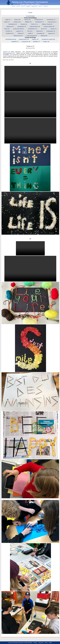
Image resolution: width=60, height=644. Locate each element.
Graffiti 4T (30, 33)
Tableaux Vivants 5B (47, 24)
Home (13, 6)
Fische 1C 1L (34, 24)
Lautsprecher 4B (26, 42)
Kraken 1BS (17, 20)
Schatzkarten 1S (51, 20)
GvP (18, 6)
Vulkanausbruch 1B (35, 26)
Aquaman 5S (52, 33)
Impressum (41, 643)
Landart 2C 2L (20, 31)
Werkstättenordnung (11, 39)
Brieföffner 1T (37, 42)
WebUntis (46, 6)
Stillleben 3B (28, 22)
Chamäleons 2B (13, 24)
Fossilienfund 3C (39, 20)
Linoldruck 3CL (17, 22)
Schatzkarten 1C (40, 22)
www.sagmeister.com (9, 53)
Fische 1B (7, 29)
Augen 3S (8, 20)
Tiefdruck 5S (39, 31)
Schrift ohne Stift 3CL (19, 29)
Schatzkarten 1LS (33, 29)
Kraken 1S (7, 22)
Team (23, 6)
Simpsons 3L (24, 24)
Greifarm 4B (46, 42)
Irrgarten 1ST (35, 39)
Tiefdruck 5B (44, 36)
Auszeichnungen (30, 16)
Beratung (34, 6)
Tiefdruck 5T (21, 33)
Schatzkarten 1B (22, 26)
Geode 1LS (54, 29)
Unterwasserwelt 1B (32, 36)
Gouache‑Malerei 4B (49, 26)
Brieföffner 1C (15, 42)
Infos (40, 6)
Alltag (28, 6)
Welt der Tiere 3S (18, 36)
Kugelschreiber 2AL (24, 39)
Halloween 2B (10, 26)
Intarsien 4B (27, 20)
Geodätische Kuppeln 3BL (48, 39)
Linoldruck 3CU (10, 33)
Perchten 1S (9, 31)
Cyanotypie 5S (40, 33)
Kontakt (35, 643)
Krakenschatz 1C (52, 22)
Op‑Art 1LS (44, 29)
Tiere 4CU (30, 31)
